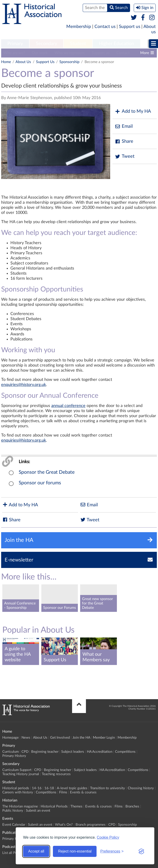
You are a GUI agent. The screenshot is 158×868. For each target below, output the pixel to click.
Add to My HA (133, 111)
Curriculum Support (17, 770)
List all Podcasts (15, 853)
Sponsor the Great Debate (47, 472)
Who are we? (14, 53)
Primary (15, 44)
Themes (76, 806)
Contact (123, 53)
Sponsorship (69, 62)
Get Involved (60, 738)
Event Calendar (14, 825)
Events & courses (83, 792)
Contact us (105, 27)
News (26, 738)
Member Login (104, 738)
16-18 (49, 788)
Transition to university (108, 788)
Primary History (14, 756)
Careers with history (18, 792)
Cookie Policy (108, 837)
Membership (79, 27)
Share (124, 141)
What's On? (64, 825)
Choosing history (141, 788)
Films (63, 792)
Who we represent (70, 53)
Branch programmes (91, 825)
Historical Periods (54, 806)
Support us (130, 27)
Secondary (46, 44)
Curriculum (11, 752)
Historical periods (16, 788)
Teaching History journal (21, 774)
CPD (25, 752)
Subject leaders (73, 752)
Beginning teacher (45, 752)
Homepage (11, 738)
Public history (13, 811)
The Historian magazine (20, 806)
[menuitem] (15, 44)
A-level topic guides (72, 788)
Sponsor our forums (40, 483)
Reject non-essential (75, 851)
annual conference (68, 406)
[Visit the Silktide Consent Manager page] (141, 851)
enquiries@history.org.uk (24, 385)
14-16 (37, 788)
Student (78, 44)
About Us (23, 62)
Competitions (125, 752)
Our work (40, 53)
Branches (132, 806)
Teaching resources (56, 774)
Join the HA (81, 738)
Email (124, 126)
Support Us (45, 62)
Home (6, 62)
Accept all (36, 851)
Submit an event (38, 811)
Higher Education (116, 44)
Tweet (125, 156)
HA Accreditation (100, 752)
